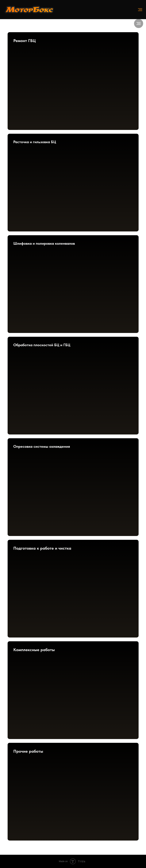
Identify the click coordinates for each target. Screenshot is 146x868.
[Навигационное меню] (140, 10)
